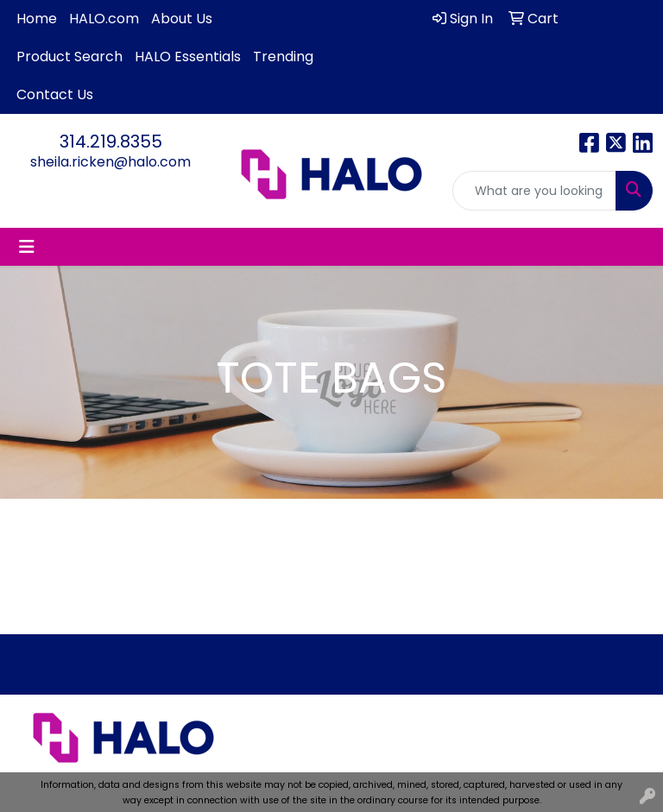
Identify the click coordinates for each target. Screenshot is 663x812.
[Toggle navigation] (27, 247)
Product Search (69, 57)
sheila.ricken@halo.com (110, 162)
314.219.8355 (111, 142)
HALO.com (104, 19)
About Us (182, 19)
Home (37, 19)
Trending (283, 57)
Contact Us (55, 94)
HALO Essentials (188, 57)
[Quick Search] (534, 191)
